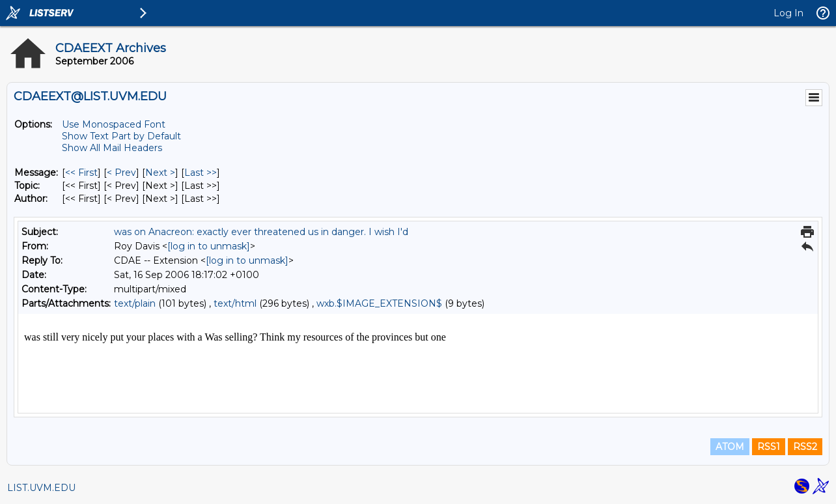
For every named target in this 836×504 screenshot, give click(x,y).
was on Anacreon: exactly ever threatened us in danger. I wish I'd (261, 232)
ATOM (730, 447)
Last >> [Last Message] (201, 173)
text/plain (135, 303)
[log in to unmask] (209, 246)
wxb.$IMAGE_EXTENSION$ (379, 303)
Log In (788, 13)
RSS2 (805, 447)
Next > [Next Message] (160, 173)
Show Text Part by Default (121, 136)
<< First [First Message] (81, 173)
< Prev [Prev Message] (121, 173)
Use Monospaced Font (114, 124)
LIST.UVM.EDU (41, 488)
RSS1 (769, 447)
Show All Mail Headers (112, 148)
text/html (235, 303)
